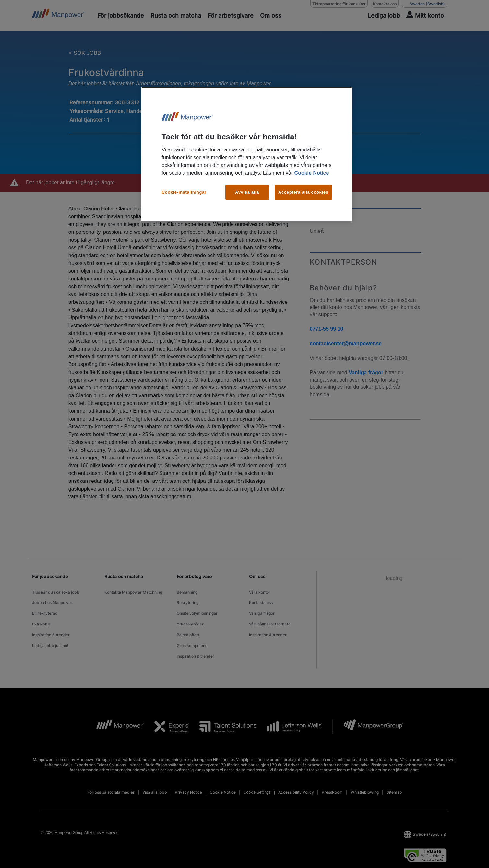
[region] (247, 154)
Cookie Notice (312, 173)
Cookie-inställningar (184, 192)
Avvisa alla (247, 192)
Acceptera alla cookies (303, 192)
